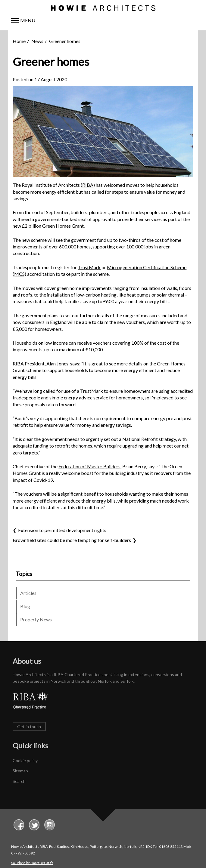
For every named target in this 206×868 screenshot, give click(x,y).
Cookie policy (25, 760)
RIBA (88, 185)
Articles (28, 593)
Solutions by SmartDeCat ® (32, 863)
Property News (36, 619)
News (37, 41)
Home (19, 41)
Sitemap (20, 771)
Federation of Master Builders (89, 466)
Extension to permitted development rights (62, 530)
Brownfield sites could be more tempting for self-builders (72, 540)
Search (19, 781)
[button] (103, 21)
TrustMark (89, 267)
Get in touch (29, 726)
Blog (25, 606)
